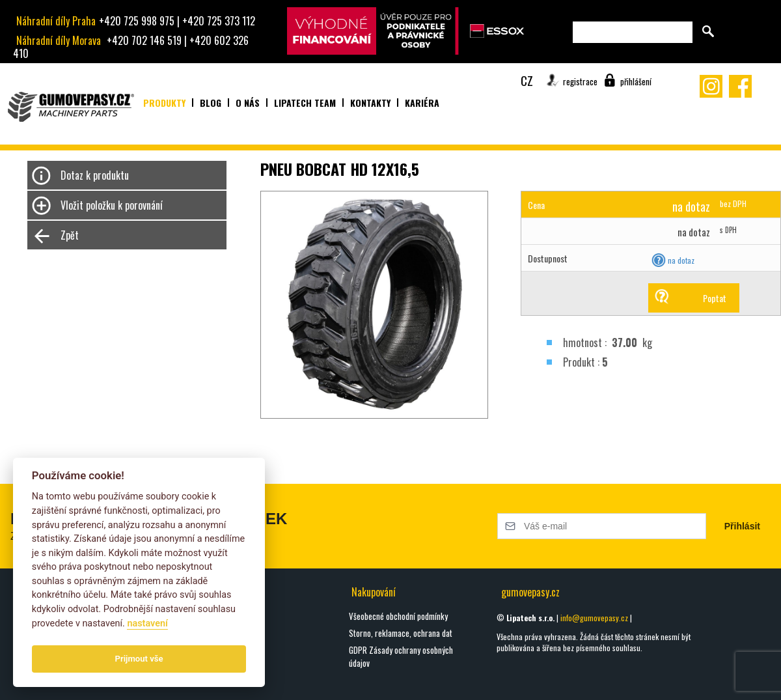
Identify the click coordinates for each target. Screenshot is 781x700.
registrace (580, 81)
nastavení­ (147, 623)
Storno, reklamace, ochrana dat (401, 633)
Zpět (70, 235)
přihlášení (636, 81)
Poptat (715, 298)
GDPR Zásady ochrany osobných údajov (401, 656)
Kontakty (370, 103)
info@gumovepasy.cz (594, 618)
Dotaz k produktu (95, 175)
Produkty (164, 103)
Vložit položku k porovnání (112, 205)
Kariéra (422, 103)
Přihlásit (742, 526)
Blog (211, 103)
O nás (248, 103)
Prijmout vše (139, 659)
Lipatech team (305, 103)
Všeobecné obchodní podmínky (398, 616)
